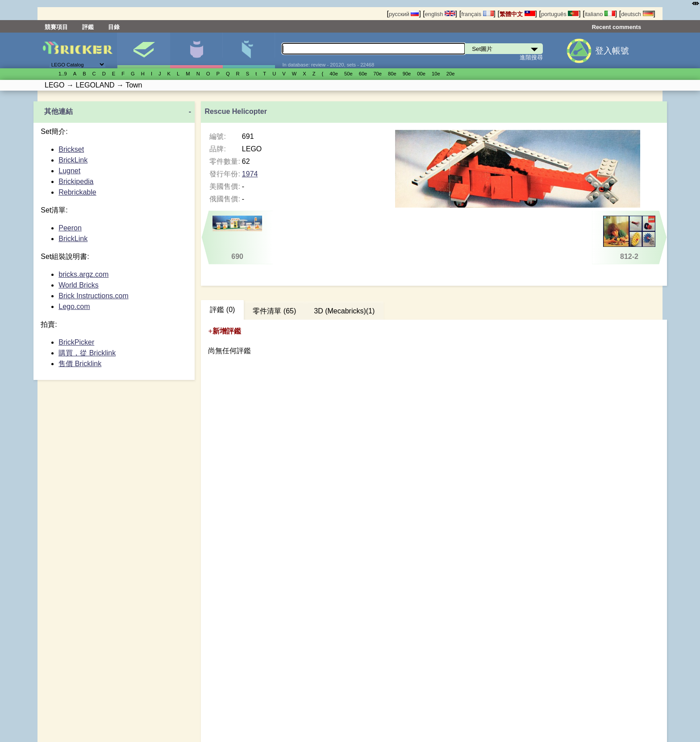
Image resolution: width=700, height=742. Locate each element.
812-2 (629, 238)
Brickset (71, 149)
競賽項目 (56, 27)
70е (377, 74)
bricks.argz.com (83, 274)
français (477, 14)
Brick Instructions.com (93, 296)
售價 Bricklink (80, 364)
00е (421, 74)
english (440, 14)
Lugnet (69, 171)
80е (392, 74)
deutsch (637, 14)
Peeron (70, 228)
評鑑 (88, 27)
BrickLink (73, 160)
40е (334, 74)
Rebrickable (77, 192)
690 (237, 238)
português (560, 14)
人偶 (196, 50)
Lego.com (74, 306)
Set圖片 (144, 50)
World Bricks (79, 285)
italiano (600, 14)
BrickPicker (76, 342)
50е (348, 74)
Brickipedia (76, 181)
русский (404, 14)
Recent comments (617, 27)
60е (363, 74)
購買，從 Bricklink (87, 353)
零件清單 (249, 50)
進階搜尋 (531, 57)
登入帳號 (612, 51)
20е (451, 74)
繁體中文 (517, 14)
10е (436, 74)
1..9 (63, 74)
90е (407, 74)
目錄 (114, 27)
